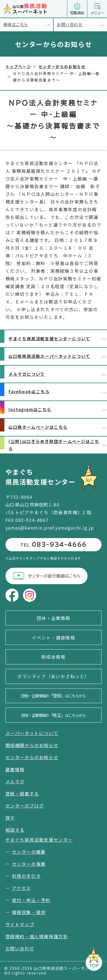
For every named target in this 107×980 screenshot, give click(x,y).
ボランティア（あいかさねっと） (53, 676)
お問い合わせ (82, 25)
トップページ (18, 66)
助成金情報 (53, 657)
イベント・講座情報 (53, 637)
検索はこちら (28, 25)
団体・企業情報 (53, 618)
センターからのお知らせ (62, 66)
